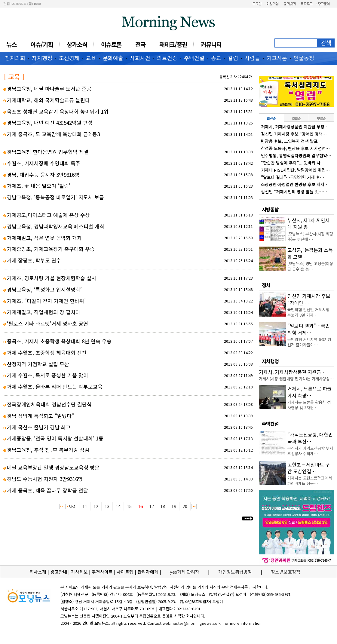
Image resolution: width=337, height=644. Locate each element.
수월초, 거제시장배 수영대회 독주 (44, 163)
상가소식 (77, 44)
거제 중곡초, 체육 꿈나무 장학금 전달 (47, 490)
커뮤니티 (211, 44)
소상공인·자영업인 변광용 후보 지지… (295, 184)
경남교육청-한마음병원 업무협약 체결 (48, 152)
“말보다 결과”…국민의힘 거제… (309, 329)
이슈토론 (111, 44)
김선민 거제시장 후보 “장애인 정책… (294, 134)
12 (96, 506)
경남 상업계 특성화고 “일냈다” (40, 416)
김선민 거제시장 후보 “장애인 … (309, 299)
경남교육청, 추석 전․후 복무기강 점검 (48, 450)
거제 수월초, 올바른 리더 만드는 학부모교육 (55, 386)
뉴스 (11, 44)
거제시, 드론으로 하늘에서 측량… (309, 392)
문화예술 (113, 58)
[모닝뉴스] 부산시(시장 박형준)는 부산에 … (310, 236)
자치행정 (42, 58)
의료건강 (167, 58)
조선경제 (69, 58)
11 (85, 506)
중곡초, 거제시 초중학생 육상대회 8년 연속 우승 (59, 341)
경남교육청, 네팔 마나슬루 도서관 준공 (49, 89)
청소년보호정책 (286, 572)
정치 (266, 285)
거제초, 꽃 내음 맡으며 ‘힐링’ (39, 186)
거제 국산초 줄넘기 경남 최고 (39, 427)
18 (163, 506)
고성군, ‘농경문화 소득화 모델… (310, 253)
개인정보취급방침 (235, 572)
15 (129, 506)
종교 (216, 58)
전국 (140, 44)
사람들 (252, 58)
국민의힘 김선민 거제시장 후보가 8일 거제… (308, 312)
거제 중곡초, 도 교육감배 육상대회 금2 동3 (53, 134)
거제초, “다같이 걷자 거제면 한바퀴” (47, 301)
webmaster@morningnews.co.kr (192, 623)
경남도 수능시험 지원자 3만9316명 (45, 479)
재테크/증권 (173, 44)
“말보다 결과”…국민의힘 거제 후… (293, 177)
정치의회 (15, 58)
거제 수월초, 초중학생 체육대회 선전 (47, 353)
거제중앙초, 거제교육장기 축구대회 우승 (51, 249)
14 (118, 506)
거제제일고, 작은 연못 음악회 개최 (44, 238)
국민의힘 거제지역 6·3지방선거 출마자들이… (309, 342)
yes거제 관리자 (185, 572)
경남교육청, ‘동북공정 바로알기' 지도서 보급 (55, 197)
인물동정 (304, 58)
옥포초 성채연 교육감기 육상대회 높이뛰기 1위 (58, 111)
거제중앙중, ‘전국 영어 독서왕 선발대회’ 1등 (55, 438)
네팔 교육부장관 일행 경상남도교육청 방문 (53, 467)
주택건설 (194, 58)
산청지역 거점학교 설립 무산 (38, 364)
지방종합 (270, 209)
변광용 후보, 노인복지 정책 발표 (289, 141)
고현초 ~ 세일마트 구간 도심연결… (309, 468)
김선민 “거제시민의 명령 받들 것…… (294, 192)
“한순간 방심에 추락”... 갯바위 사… (293, 163)
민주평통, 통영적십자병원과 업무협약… (296, 155)
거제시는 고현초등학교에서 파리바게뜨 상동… (310, 481)
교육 (91, 58)
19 (174, 506)
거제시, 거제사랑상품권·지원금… (292, 372)
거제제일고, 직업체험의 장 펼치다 (44, 312)
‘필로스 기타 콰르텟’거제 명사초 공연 (47, 323)
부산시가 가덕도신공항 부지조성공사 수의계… (310, 451)
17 (152, 506)
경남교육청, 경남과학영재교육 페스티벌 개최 (56, 226)
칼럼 (233, 58)
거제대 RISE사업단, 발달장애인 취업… (295, 170)
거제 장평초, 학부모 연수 (34, 260)
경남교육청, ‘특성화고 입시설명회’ (44, 289)
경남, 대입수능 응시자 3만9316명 (43, 175)
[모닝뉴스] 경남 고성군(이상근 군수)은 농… (310, 266)
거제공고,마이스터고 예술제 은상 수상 (48, 215)
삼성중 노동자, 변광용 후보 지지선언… (295, 148)
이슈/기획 (42, 44)
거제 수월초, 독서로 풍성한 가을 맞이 (47, 375)
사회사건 (140, 58)
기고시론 (277, 58)
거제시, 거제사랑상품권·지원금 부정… (295, 127)
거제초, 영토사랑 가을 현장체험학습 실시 (52, 278)
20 (185, 506)
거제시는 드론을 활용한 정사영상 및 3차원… (309, 405)
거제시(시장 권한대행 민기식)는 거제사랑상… (296, 379)
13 (107, 506)
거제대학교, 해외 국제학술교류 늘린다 (48, 100)
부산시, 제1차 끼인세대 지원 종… (309, 223)
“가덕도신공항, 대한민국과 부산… (310, 438)
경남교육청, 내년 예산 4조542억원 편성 (50, 123)
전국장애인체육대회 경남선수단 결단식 (49, 404)
